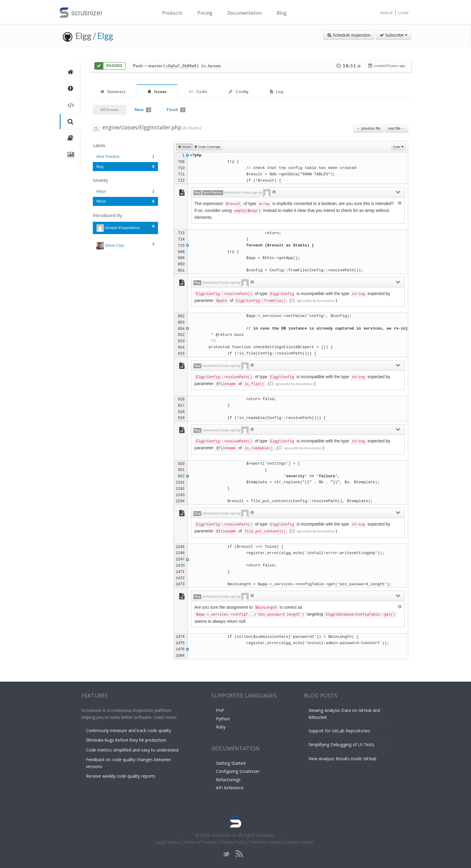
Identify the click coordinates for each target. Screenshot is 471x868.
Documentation (245, 13)
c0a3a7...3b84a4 (181, 66)
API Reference (230, 788)
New (143, 110)
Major (125, 191)
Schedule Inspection (349, 35)
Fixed (176, 110)
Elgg (105, 36)
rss (239, 854)
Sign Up (386, 13)
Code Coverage (208, 147)
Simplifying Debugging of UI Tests (341, 744)
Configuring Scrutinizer (238, 771)
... (251, 615)
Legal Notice (168, 842)
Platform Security (266, 842)
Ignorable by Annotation (313, 301)
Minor (125, 201)
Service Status (300, 842)
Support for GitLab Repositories (339, 731)
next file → (397, 128)
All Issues (110, 109)
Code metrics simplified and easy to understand (132, 750)
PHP (220, 710)
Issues (185, 147)
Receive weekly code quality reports (121, 776)
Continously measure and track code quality (128, 730)
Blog (282, 13)
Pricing (205, 13)
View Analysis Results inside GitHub (342, 759)
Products (172, 13)
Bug (125, 166)
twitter (226, 854)
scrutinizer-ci (223, 835)
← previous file (369, 128)
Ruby (221, 727)
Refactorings (228, 780)
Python (223, 719)
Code (398, 147)
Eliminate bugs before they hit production (126, 740)
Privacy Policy (233, 842)
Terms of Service (200, 842)
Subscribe (394, 35)
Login (403, 13)
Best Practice (125, 157)
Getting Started (231, 763)
